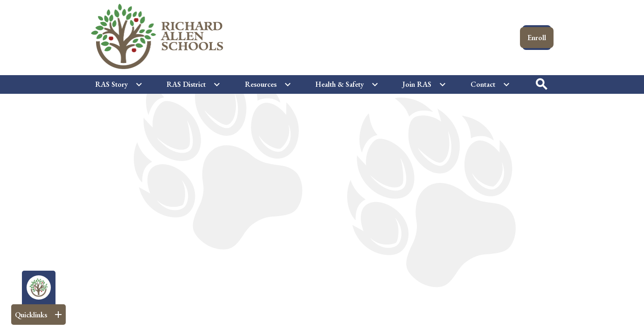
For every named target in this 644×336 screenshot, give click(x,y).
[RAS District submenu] (194, 84)
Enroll (537, 38)
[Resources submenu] (268, 84)
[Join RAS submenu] (424, 84)
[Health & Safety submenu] (347, 84)
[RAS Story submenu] (119, 84)
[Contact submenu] (490, 84)
